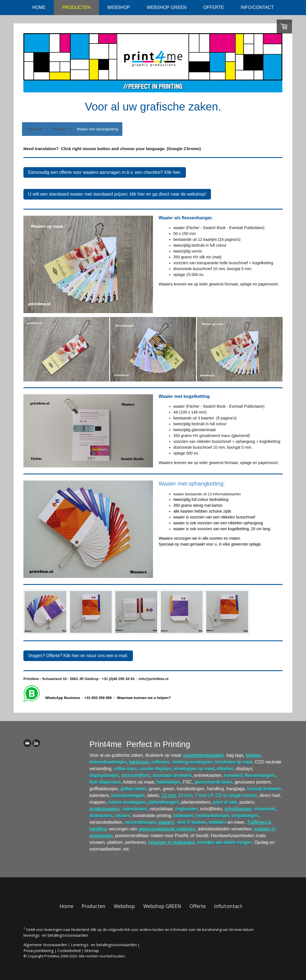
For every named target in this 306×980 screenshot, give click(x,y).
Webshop (119, 7)
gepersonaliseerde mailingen (167, 829)
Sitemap (92, 951)
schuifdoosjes (238, 809)
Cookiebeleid (69, 951)
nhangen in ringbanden (172, 842)
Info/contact (257, 7)
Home (39, 7)
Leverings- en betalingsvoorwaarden (104, 945)
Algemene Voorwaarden (45, 945)
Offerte (213, 7)
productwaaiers (105, 809)
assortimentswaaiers (203, 755)
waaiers (166, 822)
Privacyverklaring (39, 951)
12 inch (169, 795)
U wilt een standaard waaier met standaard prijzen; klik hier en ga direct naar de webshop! (117, 194)
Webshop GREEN (167, 7)
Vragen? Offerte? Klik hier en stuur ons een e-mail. (78, 656)
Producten (76, 7)
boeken (253, 755)
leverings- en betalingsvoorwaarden (56, 935)
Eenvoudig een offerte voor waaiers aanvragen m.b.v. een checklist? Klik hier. (105, 172)
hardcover (139, 762)
